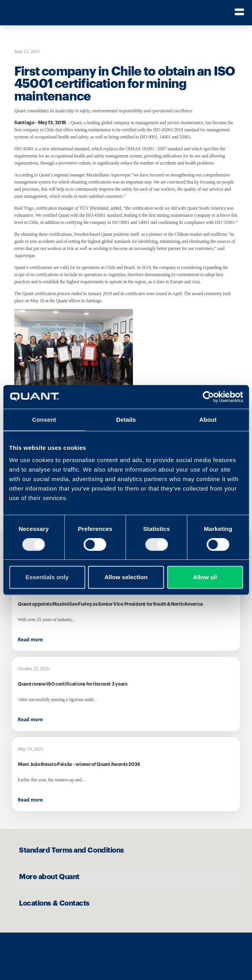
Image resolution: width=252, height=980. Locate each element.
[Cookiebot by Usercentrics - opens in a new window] (208, 397)
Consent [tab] (44, 420)
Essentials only (47, 577)
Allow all (205, 577)
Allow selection (126, 577)
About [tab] (208, 420)
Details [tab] (126, 420)
